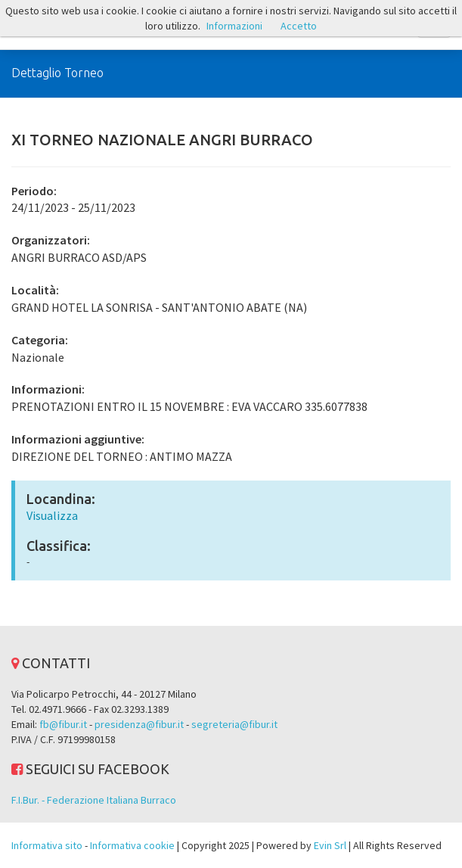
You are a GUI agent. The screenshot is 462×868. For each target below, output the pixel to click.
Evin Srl (330, 845)
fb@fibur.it (63, 724)
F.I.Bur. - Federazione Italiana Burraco (94, 800)
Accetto (299, 26)
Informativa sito (47, 845)
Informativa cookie (132, 845)
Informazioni (234, 26)
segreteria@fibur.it (234, 724)
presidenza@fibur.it (139, 724)
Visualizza (52, 515)
